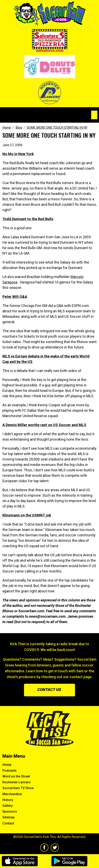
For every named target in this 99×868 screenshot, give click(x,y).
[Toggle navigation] (94, 115)
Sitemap (8, 817)
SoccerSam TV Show (18, 788)
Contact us (49, 690)
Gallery (8, 806)
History (8, 800)
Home (7, 765)
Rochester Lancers (17, 782)
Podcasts (9, 771)
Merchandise (12, 794)
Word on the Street (16, 776)
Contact (8, 823)
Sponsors (10, 811)
